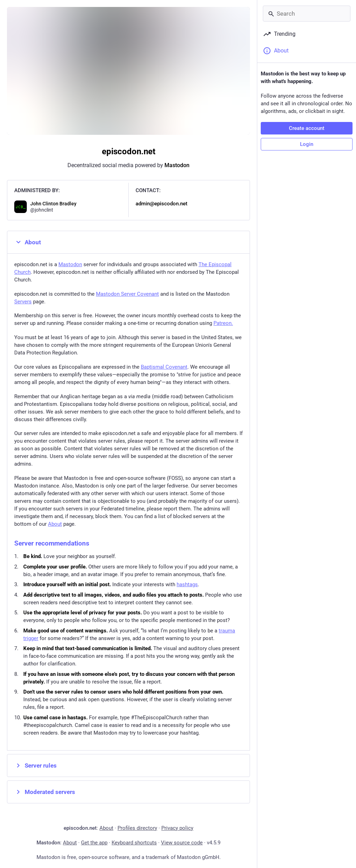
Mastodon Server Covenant (127, 294)
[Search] (307, 14)
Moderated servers (45, 792)
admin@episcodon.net (161, 204)
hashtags (187, 584)
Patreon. (223, 323)
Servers (23, 302)
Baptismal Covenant (164, 367)
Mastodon (177, 165)
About (28, 242)
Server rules (35, 765)
